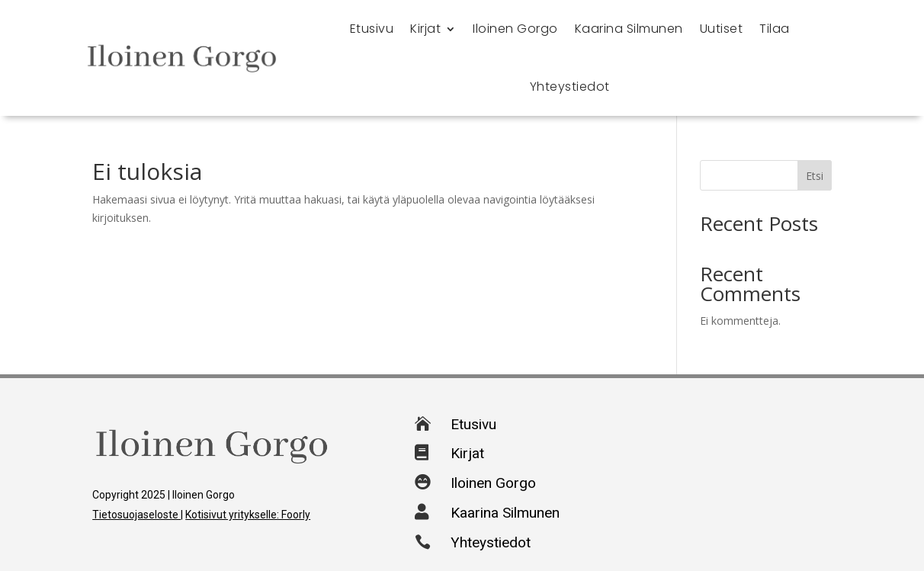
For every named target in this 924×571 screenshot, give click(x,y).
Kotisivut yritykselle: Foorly (248, 515)
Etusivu (372, 29)
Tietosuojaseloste (136, 515)
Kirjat (425, 29)
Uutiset (722, 29)
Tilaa (775, 29)
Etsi (815, 176)
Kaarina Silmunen (629, 29)
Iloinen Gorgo (515, 29)
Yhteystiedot (570, 87)
